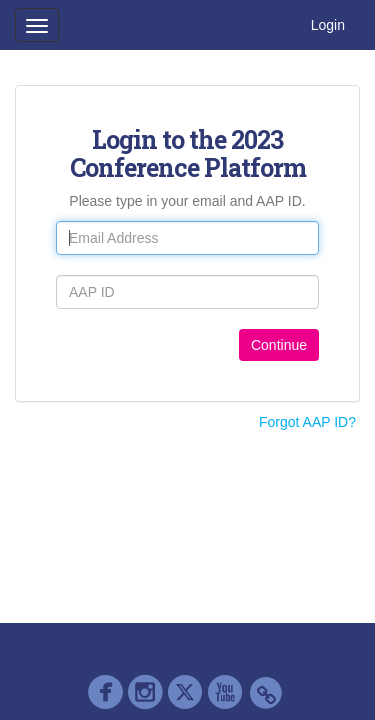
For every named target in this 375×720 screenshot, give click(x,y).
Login (328, 25)
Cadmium (144, 638)
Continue (279, 345)
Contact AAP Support (267, 638)
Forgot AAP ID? (307, 422)
